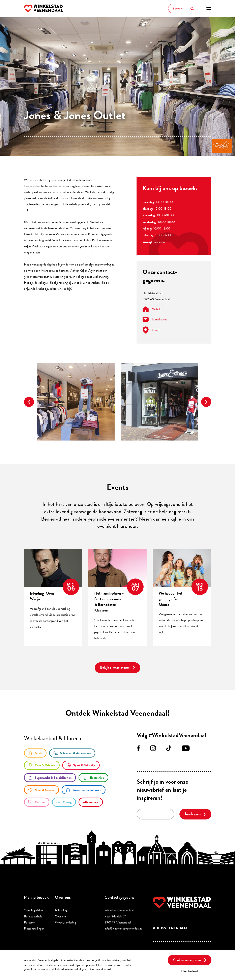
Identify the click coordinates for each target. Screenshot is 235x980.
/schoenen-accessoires (72, 753)
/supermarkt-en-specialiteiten (50, 778)
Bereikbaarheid (33, 916)
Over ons (61, 916)
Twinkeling (61, 910)
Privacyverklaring (65, 922)
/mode (35, 753)
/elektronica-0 (93, 778)
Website (152, 309)
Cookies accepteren (187, 960)
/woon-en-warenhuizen (84, 790)
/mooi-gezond (41, 790)
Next (206, 402)
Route (151, 330)
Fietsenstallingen (34, 929)
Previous (29, 402)
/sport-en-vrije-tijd (81, 765)
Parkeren (30, 922)
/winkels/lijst (91, 802)
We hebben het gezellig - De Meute (171, 599)
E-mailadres (155, 319)
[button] (209, 8)
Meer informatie (123, 969)
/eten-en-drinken (42, 765)
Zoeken (192, 8)
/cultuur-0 (37, 802)
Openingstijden (33, 910)
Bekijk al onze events (115, 667)
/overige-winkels (64, 802)
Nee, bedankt (190, 971)
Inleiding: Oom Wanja (42, 596)
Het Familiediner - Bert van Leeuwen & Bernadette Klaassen (109, 602)
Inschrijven (193, 814)
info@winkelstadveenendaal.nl (123, 929)
